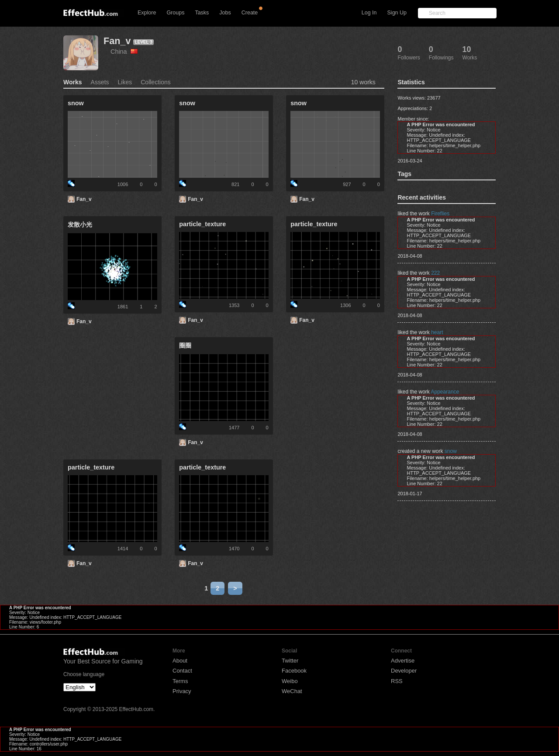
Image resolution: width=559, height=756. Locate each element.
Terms (180, 681)
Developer (404, 671)
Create (250, 13)
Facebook (294, 671)
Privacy (182, 691)
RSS (397, 681)
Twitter (290, 661)
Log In (369, 13)
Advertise (403, 661)
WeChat (292, 691)
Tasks (202, 13)
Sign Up (397, 13)
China (124, 52)
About (180, 661)
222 (435, 273)
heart (437, 332)
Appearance (445, 392)
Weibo (290, 681)
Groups (175, 13)
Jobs (225, 13)
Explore (147, 13)
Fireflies (440, 214)
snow (451, 451)
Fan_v (117, 41)
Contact (182, 671)
